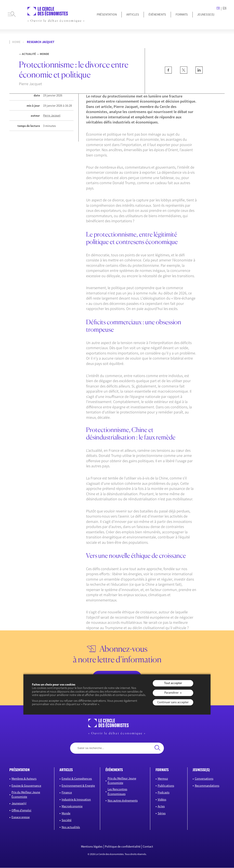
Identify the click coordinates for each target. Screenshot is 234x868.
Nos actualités (71, 827)
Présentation (107, 14)
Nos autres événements (123, 801)
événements (114, 770)
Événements (157, 14)
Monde (66, 813)
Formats (182, 14)
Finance (67, 793)
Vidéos (162, 800)
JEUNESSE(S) (206, 14)
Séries (162, 813)
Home (16, 42)
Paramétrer (171, 693)
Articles (133, 14)
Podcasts (164, 793)
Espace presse (21, 818)
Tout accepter (173, 683)
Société (66, 821)
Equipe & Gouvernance (26, 786)
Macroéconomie (72, 807)
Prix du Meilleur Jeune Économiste (26, 795)
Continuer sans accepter (173, 702)
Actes (161, 807)
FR (218, 8)
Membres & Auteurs (24, 779)
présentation (19, 770)
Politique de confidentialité (123, 847)
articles (66, 770)
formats (162, 770)
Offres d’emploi (21, 811)
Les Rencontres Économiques (117, 792)
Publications (166, 786)
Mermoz (163, 779)
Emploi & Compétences (77, 779)
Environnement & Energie (78, 786)
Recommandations (207, 786)
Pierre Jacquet (52, 116)
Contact (148, 847)
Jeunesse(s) (19, 804)
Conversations (204, 779)
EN (225, 8)
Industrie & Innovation (76, 800)
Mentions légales (92, 847)
